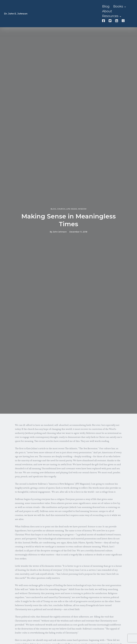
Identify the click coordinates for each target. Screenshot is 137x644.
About (107, 11)
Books (118, 6)
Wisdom (82, 209)
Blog (106, 6)
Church (61, 209)
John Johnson (60, 232)
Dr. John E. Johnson (16, 14)
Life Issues (72, 209)
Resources (110, 16)
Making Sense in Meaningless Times (69, 220)
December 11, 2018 (78, 232)
